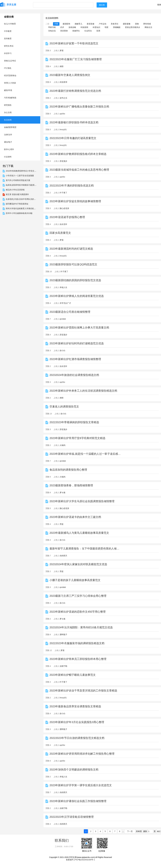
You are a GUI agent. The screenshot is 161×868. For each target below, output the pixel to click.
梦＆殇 (63, 493)
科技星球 (63, 82)
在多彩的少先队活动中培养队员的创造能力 (24, 199)
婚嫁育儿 (78, 24)
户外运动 (103, 24)
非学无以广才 (65, 303)
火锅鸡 (63, 445)
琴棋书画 (52, 27)
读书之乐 (63, 98)
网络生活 (148, 27)
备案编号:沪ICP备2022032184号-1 (80, 860)
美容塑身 (64, 31)
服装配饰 (66, 24)
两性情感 (147, 24)
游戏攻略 (72, 27)
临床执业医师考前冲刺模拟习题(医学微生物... (25, 185)
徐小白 (63, 351)
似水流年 (63, 224)
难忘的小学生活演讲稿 (15, 190)
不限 (56, 24)
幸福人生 (63, 287)
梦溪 (62, 51)
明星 (107, 27)
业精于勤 (63, 666)
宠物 (137, 24)
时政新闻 (84, 27)
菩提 (62, 524)
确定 (159, 831)
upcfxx (62, 114)
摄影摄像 (127, 24)
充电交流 (52, 31)
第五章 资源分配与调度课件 (17, 194)
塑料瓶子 (63, 635)
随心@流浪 (64, 208)
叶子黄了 (63, 193)
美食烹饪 (115, 24)
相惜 (62, 66)
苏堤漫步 (63, 161)
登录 (159, 5)
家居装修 (91, 24)
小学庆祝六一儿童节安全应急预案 (20, 176)
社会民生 (88, 31)
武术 (62, 27)
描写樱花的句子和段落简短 (17, 204)
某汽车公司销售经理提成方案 (18, 180)
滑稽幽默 (117, 27)
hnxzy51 (63, 130)
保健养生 (76, 31)
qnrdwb (63, 319)
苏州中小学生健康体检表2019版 (19, 213)
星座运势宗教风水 (133, 27)
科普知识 (96, 27)
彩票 (98, 31)
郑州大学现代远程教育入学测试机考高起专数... (25, 209)
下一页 (130, 831)
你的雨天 (63, 556)
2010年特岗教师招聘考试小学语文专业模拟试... (26, 171)
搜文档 (102, 5)
